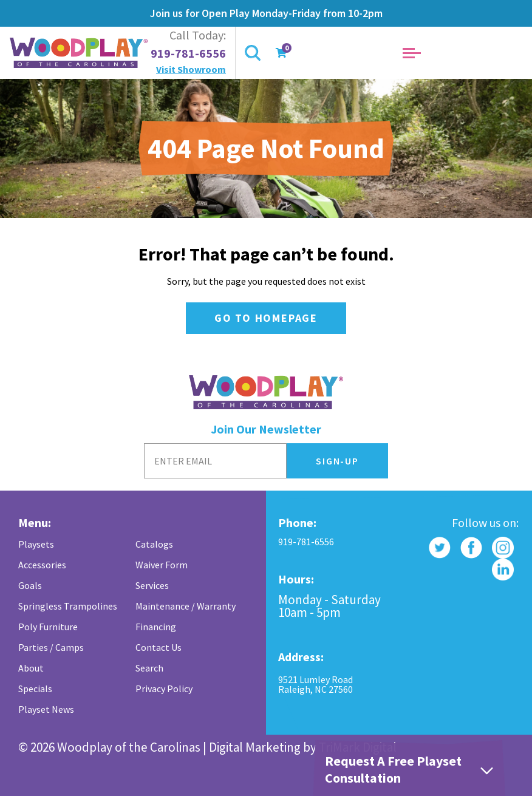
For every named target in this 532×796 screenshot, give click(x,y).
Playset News (46, 709)
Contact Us (159, 647)
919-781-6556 (188, 53)
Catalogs (154, 544)
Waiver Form (162, 565)
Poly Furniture (48, 627)
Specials (35, 689)
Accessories (42, 565)
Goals (30, 585)
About (31, 668)
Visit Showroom (191, 69)
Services (152, 585)
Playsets (36, 544)
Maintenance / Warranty (186, 606)
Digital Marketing (255, 747)
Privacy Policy (164, 689)
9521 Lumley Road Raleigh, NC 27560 (315, 684)
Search (149, 668)
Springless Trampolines (68, 606)
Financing (156, 627)
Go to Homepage (266, 318)
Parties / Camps (51, 647)
